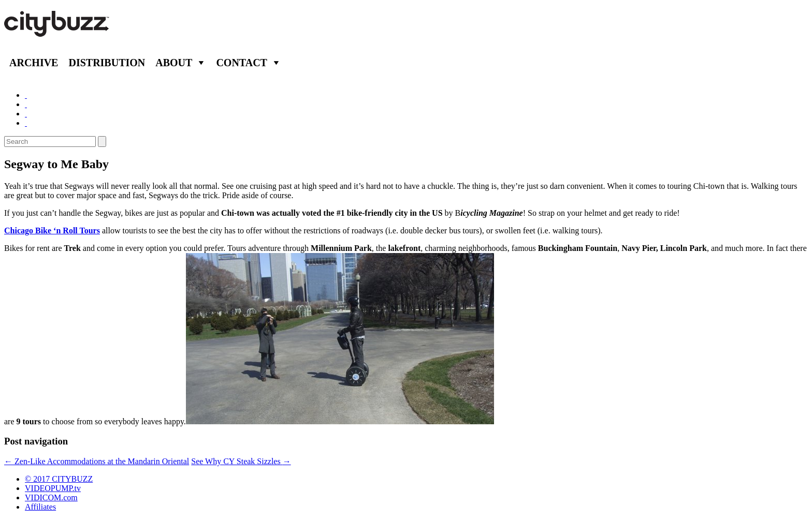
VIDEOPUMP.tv (53, 488)
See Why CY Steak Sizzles (241, 461)
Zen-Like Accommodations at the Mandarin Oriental (97, 461)
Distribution (107, 63)
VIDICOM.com (51, 497)
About (174, 63)
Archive (34, 63)
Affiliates (40, 507)
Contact (242, 63)
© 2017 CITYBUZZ (59, 479)
